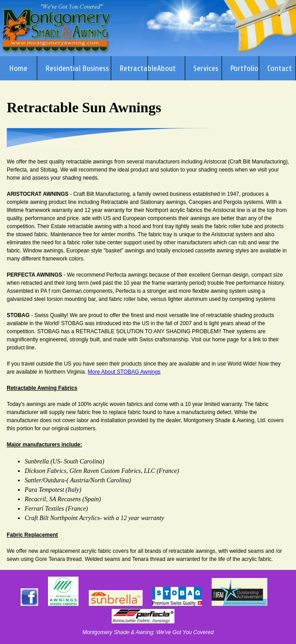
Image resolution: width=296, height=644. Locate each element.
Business (96, 68)
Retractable (134, 68)
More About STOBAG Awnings (124, 372)
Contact (280, 68)
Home (18, 68)
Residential (60, 68)
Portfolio (244, 68)
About (166, 68)
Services (206, 68)
